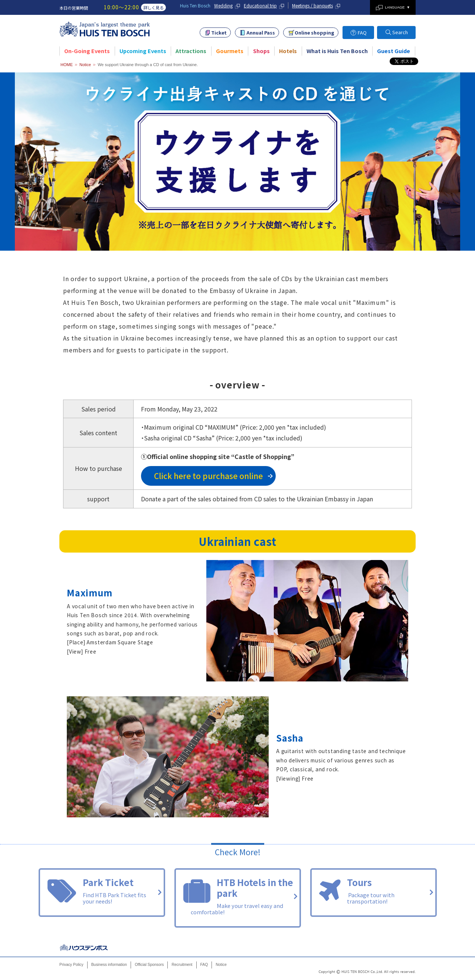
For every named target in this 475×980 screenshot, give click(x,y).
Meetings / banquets (312, 5)
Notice (85, 65)
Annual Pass (261, 32)
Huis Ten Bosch (84, 948)
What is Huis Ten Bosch (337, 51)
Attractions (191, 51)
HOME (67, 65)
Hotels (288, 51)
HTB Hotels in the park (238, 897)
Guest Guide (394, 51)
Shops (261, 51)
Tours (374, 892)
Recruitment (182, 965)
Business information (109, 965)
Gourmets (230, 51)
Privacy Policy (71, 965)
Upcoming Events (143, 51)
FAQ (362, 32)
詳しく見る (153, 7)
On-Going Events (87, 51)
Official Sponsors (149, 965)
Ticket (219, 32)
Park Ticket (102, 892)
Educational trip (260, 5)
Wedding (223, 5)
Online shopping (315, 32)
